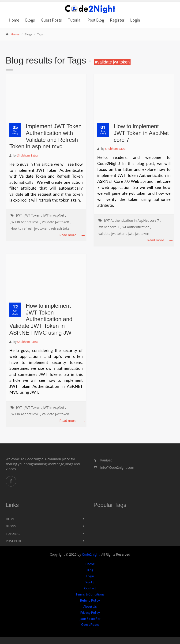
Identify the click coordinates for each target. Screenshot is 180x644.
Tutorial (75, 20)
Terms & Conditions (90, 594)
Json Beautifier (90, 619)
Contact (90, 588)
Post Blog (96, 20)
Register (117, 20)
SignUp (90, 582)
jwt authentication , (136, 227)
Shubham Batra (28, 155)
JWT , (20, 215)
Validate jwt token (56, 414)
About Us (90, 607)
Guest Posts (51, 20)
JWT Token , (33, 215)
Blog (90, 570)
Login (135, 20)
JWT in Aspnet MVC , (26, 222)
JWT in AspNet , (54, 215)
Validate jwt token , (56, 222)
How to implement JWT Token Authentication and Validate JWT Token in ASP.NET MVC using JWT (42, 319)
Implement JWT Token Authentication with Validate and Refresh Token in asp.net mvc (45, 136)
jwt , (131, 234)
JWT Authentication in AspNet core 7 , (132, 220)
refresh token (61, 228)
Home (14, 20)
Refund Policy (90, 600)
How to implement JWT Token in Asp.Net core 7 (141, 133)
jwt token (142, 234)
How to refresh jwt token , (30, 228)
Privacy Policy (90, 613)
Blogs (30, 20)
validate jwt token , (113, 234)
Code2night (91, 554)
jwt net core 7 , (110, 227)
